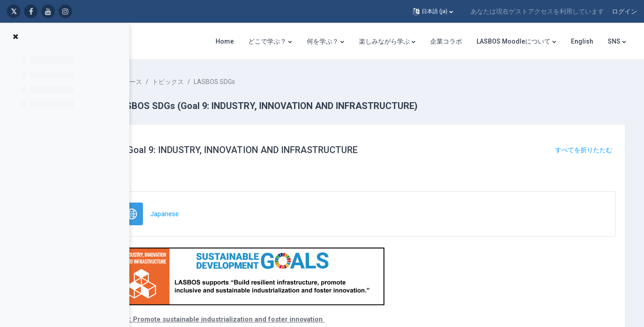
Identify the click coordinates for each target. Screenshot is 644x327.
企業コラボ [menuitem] (446, 41)
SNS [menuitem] (614, 41)
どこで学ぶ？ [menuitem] (267, 41)
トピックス (208, 82)
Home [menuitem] (225, 41)
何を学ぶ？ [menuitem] (323, 41)
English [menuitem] (582, 41)
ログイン (624, 11)
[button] (433, 11)
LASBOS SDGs (255, 82)
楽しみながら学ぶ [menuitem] (384, 41)
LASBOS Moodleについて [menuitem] (514, 41)
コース (173, 82)
